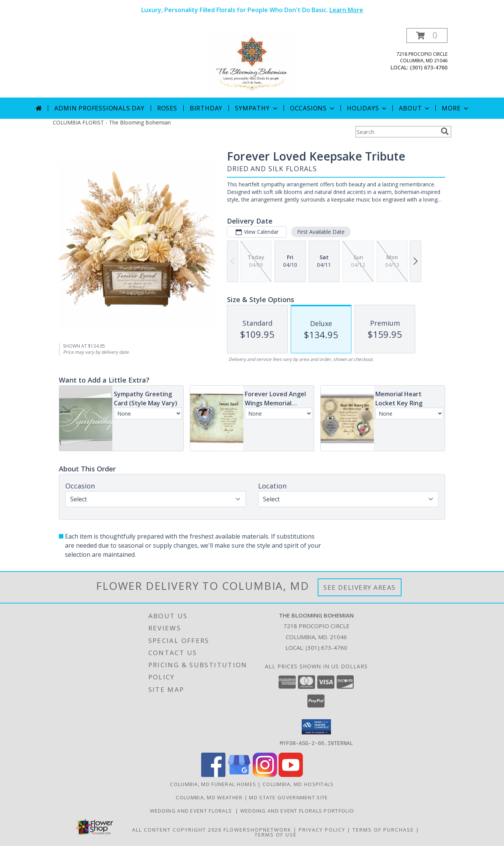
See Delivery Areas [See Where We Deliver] (360, 587)
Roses (167, 108)
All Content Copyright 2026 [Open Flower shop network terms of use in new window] (177, 829)
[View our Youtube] (291, 774)
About (415, 108)
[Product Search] (397, 132)
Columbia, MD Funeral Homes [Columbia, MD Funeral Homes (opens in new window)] (213, 784)
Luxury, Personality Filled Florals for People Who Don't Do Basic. (252, 10)
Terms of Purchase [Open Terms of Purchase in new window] (383, 829)
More (456, 108)
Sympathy (257, 108)
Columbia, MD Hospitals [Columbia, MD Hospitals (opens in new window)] (298, 784)
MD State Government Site (288, 797)
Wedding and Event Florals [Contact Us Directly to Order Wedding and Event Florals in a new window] (193, 810)
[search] (445, 131)
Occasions (313, 108)
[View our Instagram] (265, 774)
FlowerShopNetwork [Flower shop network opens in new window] (258, 829)
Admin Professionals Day (99, 108)
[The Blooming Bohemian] (252, 63)
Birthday (206, 108)
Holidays (367, 108)
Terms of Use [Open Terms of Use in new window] (276, 834)
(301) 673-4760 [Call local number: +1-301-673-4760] (429, 67)
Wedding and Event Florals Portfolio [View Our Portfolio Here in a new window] (297, 810)
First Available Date (321, 232)
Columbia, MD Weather (209, 797)
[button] (427, 35)
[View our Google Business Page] (239, 774)
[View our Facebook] (213, 774)
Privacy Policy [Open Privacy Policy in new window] (322, 829)
